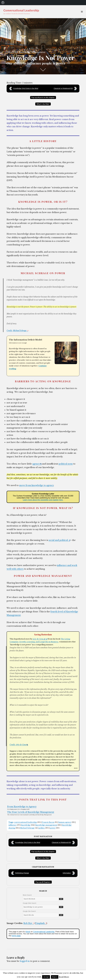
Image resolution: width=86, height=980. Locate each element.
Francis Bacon (48, 822)
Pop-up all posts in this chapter (43, 97)
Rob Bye (29, 923)
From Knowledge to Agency (22, 807)
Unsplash (41, 923)
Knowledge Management (32, 52)
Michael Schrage (21, 331)
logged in (25, 961)
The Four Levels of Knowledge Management (31, 812)
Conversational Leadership (21, 10)
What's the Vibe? (43, 104)
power (53, 828)
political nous (66, 464)
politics (42, 828)
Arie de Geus (39, 639)
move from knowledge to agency (36, 485)
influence (13, 825)
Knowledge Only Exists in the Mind (26, 88)
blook (28, 932)
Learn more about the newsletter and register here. (43, 500)
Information (67, 873)
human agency (65, 822)
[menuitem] (3, 3)
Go (61, 899)
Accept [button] (46, 977)
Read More (64, 977)
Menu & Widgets (82, 14)
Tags (11, 822)
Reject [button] (55, 977)
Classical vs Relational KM (63, 88)
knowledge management (46, 825)
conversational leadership (25, 822)
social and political (59, 540)
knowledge (26, 825)
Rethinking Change (22, 873)
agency (37, 464)
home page (16, 936)
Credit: (10, 331)
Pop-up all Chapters (43, 882)
